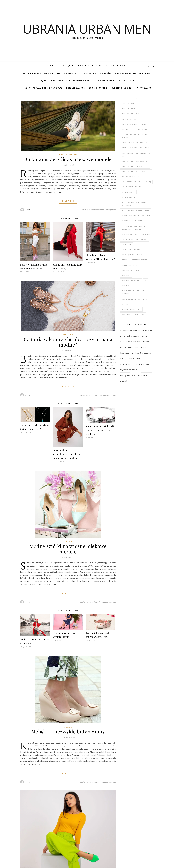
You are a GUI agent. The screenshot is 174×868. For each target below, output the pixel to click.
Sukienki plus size (121, 88)
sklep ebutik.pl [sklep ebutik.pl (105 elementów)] (130, 265)
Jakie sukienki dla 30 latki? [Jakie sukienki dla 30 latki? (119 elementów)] (135, 161)
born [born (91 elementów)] (144, 124)
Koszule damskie (76, 88)
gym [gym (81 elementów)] (124, 148)
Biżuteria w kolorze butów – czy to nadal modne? (68, 342)
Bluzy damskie (127, 80)
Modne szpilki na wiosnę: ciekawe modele (68, 549)
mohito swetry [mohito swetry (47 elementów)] (130, 234)
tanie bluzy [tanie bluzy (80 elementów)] (128, 286)
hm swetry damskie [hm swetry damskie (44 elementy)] (140, 148)
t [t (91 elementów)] (146, 280)
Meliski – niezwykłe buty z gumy (68, 731)
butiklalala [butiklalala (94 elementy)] (128, 129)
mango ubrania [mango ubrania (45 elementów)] (129, 197)
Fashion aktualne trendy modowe (43, 88)
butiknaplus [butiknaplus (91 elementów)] (144, 129)
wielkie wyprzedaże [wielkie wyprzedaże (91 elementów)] (131, 309)
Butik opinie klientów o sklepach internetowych (50, 73)
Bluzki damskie (106, 80)
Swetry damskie (144, 88)
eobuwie (68, 542)
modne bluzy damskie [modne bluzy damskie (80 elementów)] (133, 221)
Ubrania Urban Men (87, 29)
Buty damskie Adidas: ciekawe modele (68, 159)
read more (68, 201)
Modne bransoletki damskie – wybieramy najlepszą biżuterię (101, 430)
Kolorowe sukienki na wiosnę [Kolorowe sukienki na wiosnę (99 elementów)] (136, 182)
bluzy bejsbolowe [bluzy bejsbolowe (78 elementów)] (131, 114)
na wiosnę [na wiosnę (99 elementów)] (147, 234)
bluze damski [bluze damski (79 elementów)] (129, 109)
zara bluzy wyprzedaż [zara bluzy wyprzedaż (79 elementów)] (133, 314)
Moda (50, 66)
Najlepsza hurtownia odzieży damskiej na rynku (66, 80)
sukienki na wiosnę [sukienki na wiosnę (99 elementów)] (131, 280)
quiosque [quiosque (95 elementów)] (127, 244)
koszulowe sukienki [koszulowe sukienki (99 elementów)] (132, 187)
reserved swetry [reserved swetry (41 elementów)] (140, 260)
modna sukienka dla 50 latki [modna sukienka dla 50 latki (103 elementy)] (136, 216)
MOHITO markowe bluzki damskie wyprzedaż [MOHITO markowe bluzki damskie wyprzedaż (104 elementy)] (134, 228)
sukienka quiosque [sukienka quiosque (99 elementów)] (131, 270)
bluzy (61, 66)
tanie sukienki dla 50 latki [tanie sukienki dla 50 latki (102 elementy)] (135, 299)
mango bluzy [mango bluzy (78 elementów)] (128, 192)
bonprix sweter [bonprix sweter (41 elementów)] (130, 124)
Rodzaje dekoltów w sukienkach (133, 73)
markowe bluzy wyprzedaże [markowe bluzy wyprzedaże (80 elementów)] (136, 211)
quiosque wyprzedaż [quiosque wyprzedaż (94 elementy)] (132, 255)
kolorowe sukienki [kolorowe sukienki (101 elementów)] (131, 177)
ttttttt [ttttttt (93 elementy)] (126, 304)
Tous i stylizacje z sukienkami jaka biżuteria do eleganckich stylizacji (67, 454)
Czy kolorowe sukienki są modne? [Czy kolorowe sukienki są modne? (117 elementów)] (135, 136)
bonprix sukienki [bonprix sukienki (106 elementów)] (130, 119)
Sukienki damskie (98, 88)
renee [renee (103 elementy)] (125, 260)
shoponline (72, 155)
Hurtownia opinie (115, 66)
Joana (27, 210)
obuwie (68, 727)
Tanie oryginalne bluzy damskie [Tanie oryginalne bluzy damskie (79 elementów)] (134, 292)
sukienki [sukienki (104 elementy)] (126, 275)
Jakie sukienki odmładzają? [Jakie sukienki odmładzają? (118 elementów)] (135, 166)
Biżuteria (68, 335)
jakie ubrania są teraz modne (85, 66)
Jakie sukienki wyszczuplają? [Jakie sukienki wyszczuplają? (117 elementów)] (136, 171)
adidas (61, 155)
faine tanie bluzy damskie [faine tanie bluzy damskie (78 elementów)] (135, 143)
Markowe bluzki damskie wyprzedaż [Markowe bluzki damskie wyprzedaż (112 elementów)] (134, 204)
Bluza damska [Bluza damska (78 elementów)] (129, 104)
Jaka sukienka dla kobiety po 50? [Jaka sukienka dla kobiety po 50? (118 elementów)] (136, 155)
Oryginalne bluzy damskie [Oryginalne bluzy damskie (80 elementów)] (135, 239)
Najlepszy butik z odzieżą (96, 73)
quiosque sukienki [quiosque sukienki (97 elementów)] (131, 250)
